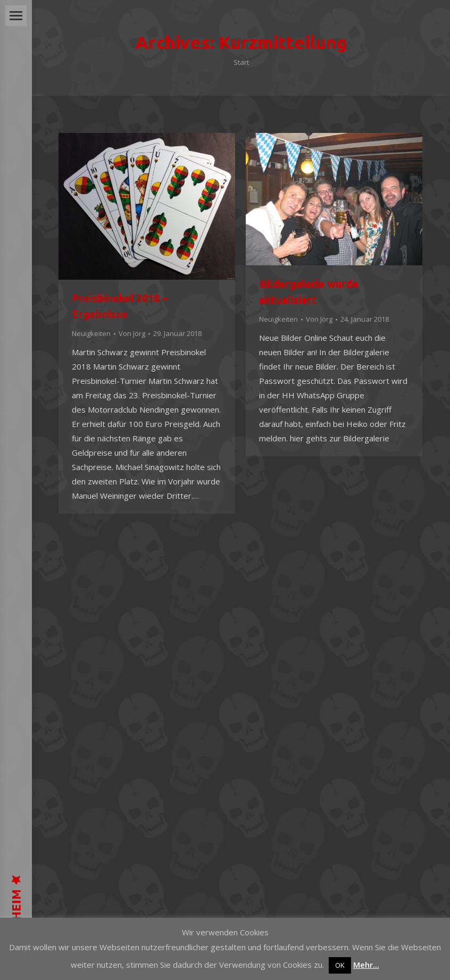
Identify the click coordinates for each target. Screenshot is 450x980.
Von (132, 333)
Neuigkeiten (91, 333)
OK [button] (340, 965)
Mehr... (366, 965)
